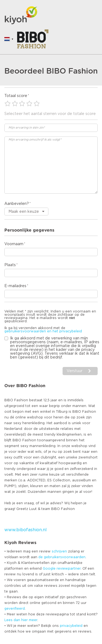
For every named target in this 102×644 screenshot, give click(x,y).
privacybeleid (71, 626)
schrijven (59, 551)
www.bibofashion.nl (26, 530)
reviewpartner (69, 569)
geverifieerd (15, 609)
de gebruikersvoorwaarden (62, 557)
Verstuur (75, 371)
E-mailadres (15, 286)
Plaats (10, 265)
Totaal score (16, 96)
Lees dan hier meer (21, 620)
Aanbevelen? (17, 204)
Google (49, 569)
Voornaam (14, 244)
